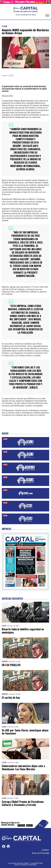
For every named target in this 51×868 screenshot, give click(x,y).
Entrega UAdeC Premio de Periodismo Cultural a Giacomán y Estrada (23, 803)
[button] (47, 16)
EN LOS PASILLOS (11, 665)
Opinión (5, 661)
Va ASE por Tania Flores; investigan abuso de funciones (25, 732)
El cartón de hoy (11, 697)
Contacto (45, 850)
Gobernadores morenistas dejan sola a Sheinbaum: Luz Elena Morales (23, 767)
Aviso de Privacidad (41, 853)
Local (4, 26)
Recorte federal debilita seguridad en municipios (23, 631)
